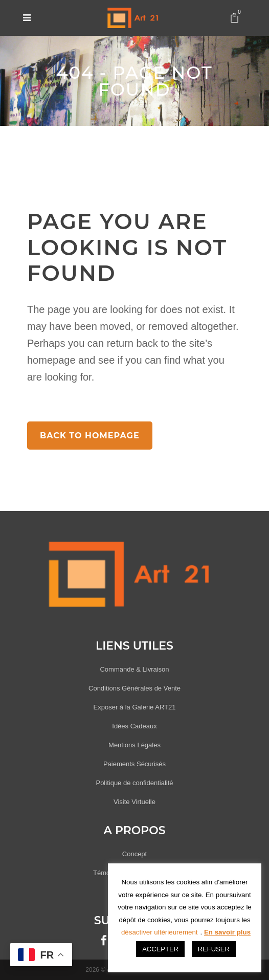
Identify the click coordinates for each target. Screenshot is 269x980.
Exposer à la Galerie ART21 (135, 707)
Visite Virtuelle (134, 802)
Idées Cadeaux (134, 726)
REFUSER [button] (214, 949)
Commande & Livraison (134, 669)
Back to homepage (90, 436)
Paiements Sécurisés (134, 764)
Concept (134, 854)
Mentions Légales (134, 745)
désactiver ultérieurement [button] (160, 932)
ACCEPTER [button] (160, 949)
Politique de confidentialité (134, 783)
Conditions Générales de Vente (134, 688)
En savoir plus (227, 932)
